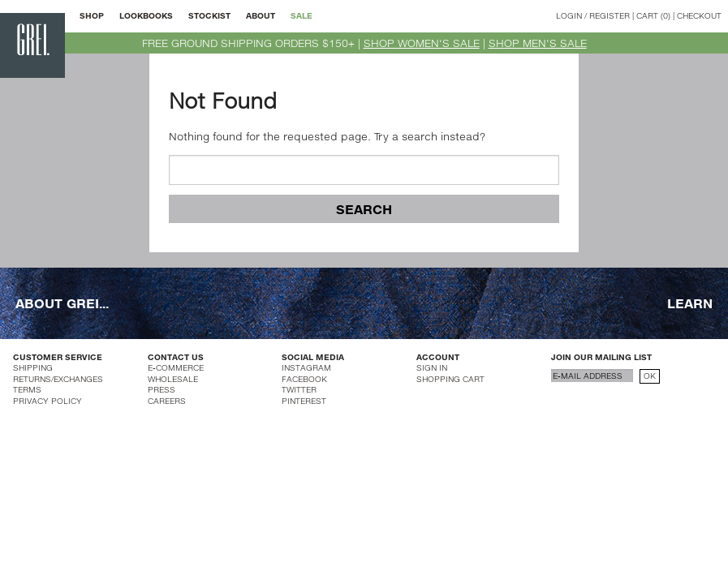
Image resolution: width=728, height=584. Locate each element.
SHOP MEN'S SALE (538, 43)
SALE (302, 15)
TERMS (27, 389)
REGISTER (610, 15)
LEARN (690, 303)
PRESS (162, 389)
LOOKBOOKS (146, 15)
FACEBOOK (304, 379)
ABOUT (261, 15)
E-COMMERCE (176, 367)
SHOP (92, 15)
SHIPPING (33, 367)
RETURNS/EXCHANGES (58, 379)
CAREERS (167, 401)
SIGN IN (432, 367)
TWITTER (299, 389)
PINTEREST (304, 401)
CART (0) (653, 15)
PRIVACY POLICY (47, 401)
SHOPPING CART (450, 379)
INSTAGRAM (306, 367)
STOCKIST (209, 15)
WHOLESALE (173, 379)
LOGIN (569, 15)
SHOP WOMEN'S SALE (422, 43)
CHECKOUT (699, 15)
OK (650, 376)
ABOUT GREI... (62, 303)
